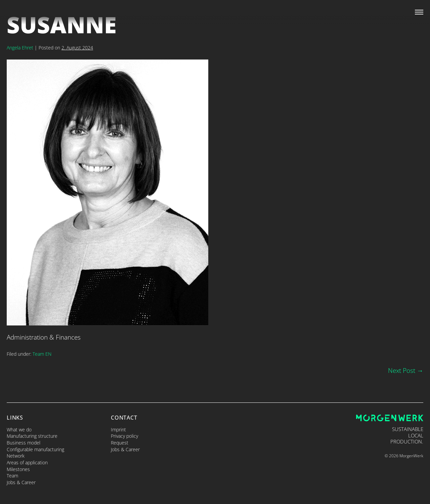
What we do (19, 430)
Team (12, 476)
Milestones (18, 469)
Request (120, 443)
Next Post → (406, 370)
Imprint (118, 430)
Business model (24, 443)
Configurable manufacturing (35, 449)
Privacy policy (124, 436)
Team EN (42, 354)
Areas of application (27, 462)
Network (16, 456)
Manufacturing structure (32, 436)
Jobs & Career (21, 482)
